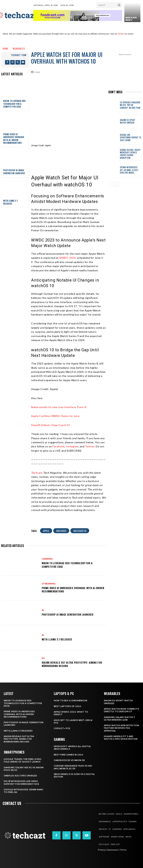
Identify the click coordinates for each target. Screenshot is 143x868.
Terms (121, 34)
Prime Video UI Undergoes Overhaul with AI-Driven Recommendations (14, 139)
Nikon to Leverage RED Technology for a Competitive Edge (14, 104)
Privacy (101, 850)
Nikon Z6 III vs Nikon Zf (131, 19)
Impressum (112, 850)
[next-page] (117, 184)
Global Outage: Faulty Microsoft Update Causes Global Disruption (130, 154)
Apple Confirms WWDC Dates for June (55, 416)
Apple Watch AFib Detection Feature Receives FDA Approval (121, 728)
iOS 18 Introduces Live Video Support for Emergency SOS (21, 782)
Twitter (90, 446)
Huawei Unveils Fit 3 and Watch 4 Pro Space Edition (121, 738)
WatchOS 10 (80, 531)
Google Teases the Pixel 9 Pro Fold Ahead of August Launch (23, 760)
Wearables (19, 49)
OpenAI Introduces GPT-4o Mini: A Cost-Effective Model (129, 170)
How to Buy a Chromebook (71, 701)
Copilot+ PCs (62, 728)
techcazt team (19, 55)
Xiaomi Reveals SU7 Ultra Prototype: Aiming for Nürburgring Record (72, 664)
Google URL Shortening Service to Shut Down (131, 137)
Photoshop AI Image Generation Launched (14, 172)
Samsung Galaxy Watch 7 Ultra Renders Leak (119, 719)
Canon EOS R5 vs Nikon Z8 (69, 760)
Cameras (47, 559)
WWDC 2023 (67, 258)
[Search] (119, 5)
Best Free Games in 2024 (69, 755)
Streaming (49, 584)
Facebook (58, 446)
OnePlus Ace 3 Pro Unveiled (20, 776)
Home (5, 49)
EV (43, 658)
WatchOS (61, 531)
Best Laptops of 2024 (67, 706)
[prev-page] (111, 184)
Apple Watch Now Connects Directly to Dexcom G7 (121, 710)
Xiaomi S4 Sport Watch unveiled (127, 121)
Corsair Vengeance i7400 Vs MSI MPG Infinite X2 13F (73, 767)
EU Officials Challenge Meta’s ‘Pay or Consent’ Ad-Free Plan (130, 105)
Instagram (72, 446)
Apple (46, 531)
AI (43, 610)
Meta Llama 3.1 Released (10, 202)
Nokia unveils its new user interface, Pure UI (59, 407)
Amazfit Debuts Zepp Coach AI (51, 425)
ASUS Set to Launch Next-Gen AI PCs (73, 721)
